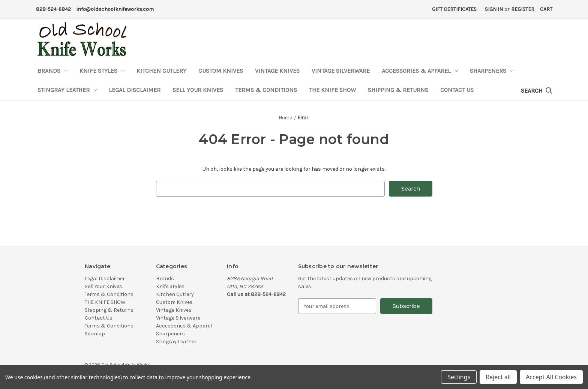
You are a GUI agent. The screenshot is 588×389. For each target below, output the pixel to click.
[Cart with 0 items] (546, 9)
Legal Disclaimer (135, 90)
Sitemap (95, 334)
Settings (459, 377)
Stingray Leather (67, 90)
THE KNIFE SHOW (332, 90)
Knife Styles (102, 71)
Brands (52, 71)
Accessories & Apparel (420, 71)
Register (523, 9)
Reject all (498, 377)
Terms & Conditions (266, 90)
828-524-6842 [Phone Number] (53, 9)
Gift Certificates (454, 9)
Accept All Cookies (551, 377)
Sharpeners (492, 71)
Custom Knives (221, 71)
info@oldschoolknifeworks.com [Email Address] (115, 9)
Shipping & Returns (398, 90)
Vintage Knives (277, 71)
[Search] (537, 91)
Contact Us (457, 90)
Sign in (494, 9)
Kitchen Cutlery (161, 71)
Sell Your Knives (198, 90)
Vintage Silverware (341, 71)
